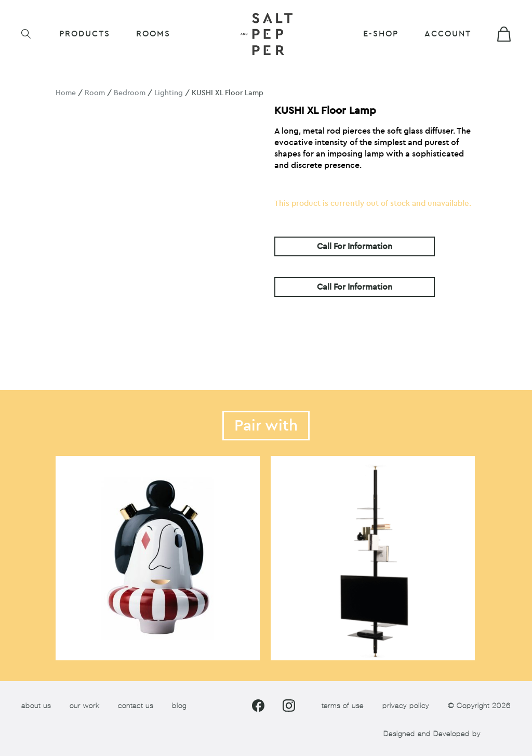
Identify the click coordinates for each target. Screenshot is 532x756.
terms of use (343, 706)
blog (179, 706)
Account (448, 34)
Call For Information (355, 246)
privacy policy (406, 706)
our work (84, 706)
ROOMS (153, 34)
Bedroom (130, 93)
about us (36, 706)
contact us (136, 706)
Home (66, 93)
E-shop (381, 34)
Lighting (169, 93)
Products (85, 34)
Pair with (266, 426)
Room (95, 93)
